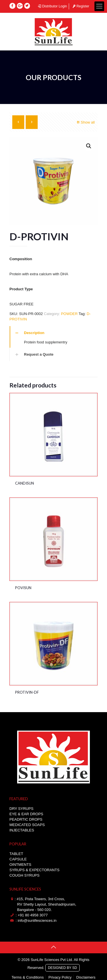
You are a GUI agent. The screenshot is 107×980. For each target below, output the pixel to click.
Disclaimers (86, 977)
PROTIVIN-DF (27, 692)
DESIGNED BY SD (62, 967)
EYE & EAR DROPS (26, 814)
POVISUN (23, 588)
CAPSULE (18, 859)
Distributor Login (52, 6)
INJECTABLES (22, 830)
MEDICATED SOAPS (27, 825)
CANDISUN (25, 483)
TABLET (16, 854)
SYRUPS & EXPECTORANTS (34, 870)
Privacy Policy (60, 977)
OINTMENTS (20, 865)
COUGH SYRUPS (24, 875)
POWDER (69, 314)
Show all (85, 122)
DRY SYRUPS (21, 809)
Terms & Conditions (28, 977)
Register (80, 6)
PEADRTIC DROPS (26, 819)
